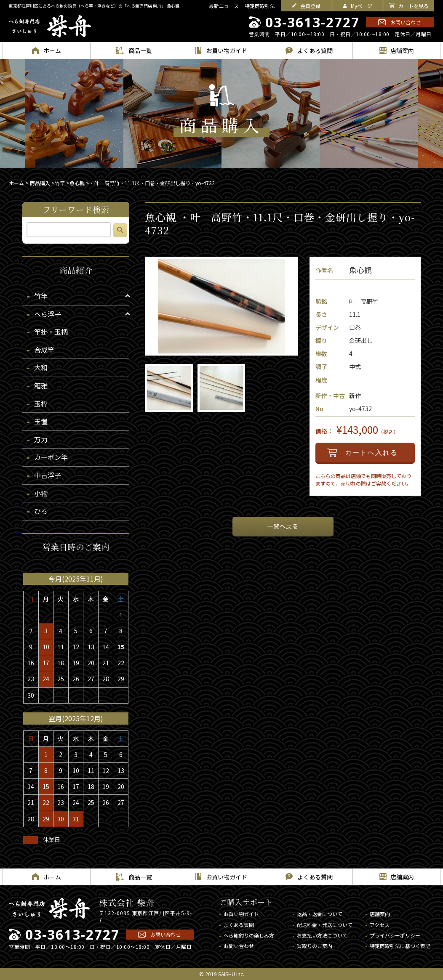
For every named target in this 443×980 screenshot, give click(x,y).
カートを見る (414, 6)
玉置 (41, 421)
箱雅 (41, 385)
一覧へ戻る (283, 526)
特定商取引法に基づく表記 (400, 946)
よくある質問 (239, 925)
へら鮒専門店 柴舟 (50, 26)
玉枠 (41, 404)
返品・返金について (320, 914)
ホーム (16, 183)
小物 (41, 493)
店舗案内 (380, 914)
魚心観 (77, 183)
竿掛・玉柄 (51, 332)
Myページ (362, 6)
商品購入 (40, 183)
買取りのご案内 (315, 946)
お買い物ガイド (241, 914)
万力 (41, 439)
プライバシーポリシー (395, 935)
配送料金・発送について (325, 925)
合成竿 (44, 350)
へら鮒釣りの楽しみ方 (249, 935)
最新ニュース (224, 6)
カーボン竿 (51, 457)
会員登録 (310, 6)
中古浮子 (48, 475)
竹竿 (60, 183)
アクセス (380, 925)
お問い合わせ (406, 22)
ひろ (41, 511)
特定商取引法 (260, 6)
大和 (41, 367)
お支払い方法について (322, 935)
